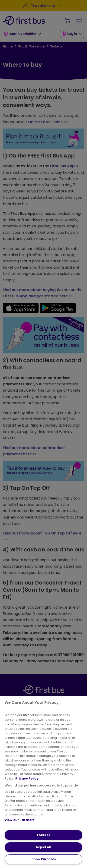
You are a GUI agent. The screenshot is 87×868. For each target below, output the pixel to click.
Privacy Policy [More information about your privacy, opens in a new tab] (27, 778)
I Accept (43, 835)
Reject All (43, 847)
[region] (43, 782)
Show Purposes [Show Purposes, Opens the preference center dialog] (44, 859)
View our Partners (20, 820)
